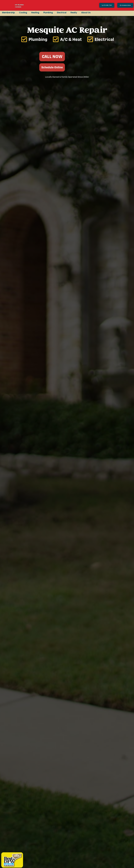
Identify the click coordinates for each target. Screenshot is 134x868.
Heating (35, 13)
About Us (86, 13)
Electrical (62, 13)
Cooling (23, 13)
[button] (125, 5)
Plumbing (48, 13)
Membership (8, 13)
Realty (74, 13)
